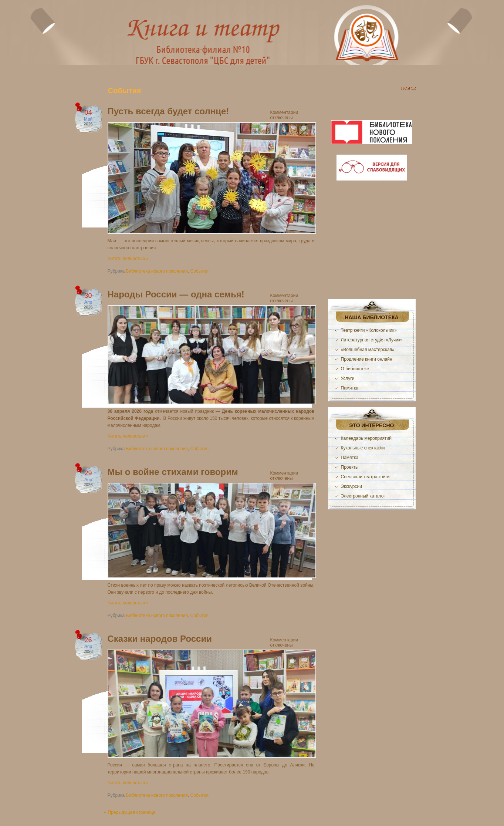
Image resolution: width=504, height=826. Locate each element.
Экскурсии (351, 486)
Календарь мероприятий (366, 438)
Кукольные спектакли (363, 448)
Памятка (350, 388)
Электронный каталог (363, 496)
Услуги (348, 378)
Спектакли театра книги (365, 477)
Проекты (350, 467)
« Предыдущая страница (130, 812)
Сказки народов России (160, 639)
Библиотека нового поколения (157, 271)
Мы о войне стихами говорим (173, 472)
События (199, 271)
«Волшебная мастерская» (368, 350)
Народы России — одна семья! (176, 294)
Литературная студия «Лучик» (372, 340)
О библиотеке (355, 369)
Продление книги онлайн (367, 359)
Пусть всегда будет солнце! (168, 111)
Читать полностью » (128, 259)
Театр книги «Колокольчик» (369, 330)
